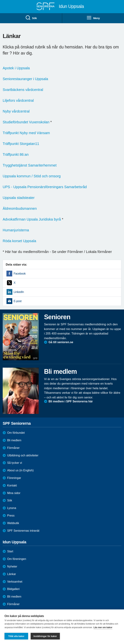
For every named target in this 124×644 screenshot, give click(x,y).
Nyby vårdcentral (16, 111)
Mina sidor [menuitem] (14, 493)
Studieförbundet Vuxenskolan (26, 122)
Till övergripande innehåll (0, 0)
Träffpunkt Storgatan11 (21, 144)
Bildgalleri (13, 589)
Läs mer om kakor (103, 627)
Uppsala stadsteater (19, 198)
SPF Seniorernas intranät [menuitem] (23, 531)
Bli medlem (14, 440)
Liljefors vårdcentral (18, 100)
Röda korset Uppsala (19, 241)
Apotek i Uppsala (16, 68)
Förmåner (13, 448)
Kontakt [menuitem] (12, 485)
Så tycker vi (15, 463)
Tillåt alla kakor (16, 636)
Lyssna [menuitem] (12, 508)
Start (10, 551)
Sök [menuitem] (31, 18)
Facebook (20, 274)
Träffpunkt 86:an (16, 154)
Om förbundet (16, 433)
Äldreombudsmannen (20, 208)
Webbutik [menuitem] (13, 523)
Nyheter (12, 566)
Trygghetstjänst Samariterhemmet (30, 165)
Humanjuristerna (16, 230)
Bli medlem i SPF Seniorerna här (71, 401)
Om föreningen (17, 559)
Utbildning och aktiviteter (23, 455)
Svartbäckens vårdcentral (23, 90)
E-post (18, 301)
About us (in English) (20, 470)
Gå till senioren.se (61, 342)
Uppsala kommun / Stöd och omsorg (32, 176)
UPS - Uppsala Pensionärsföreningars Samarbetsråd (45, 187)
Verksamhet (15, 582)
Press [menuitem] (11, 516)
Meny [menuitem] (93, 18)
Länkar (12, 574)
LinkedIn (19, 292)
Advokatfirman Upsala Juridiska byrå (32, 219)
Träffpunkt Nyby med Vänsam (26, 133)
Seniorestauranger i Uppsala (25, 79)
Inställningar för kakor (45, 636)
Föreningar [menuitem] (14, 478)
